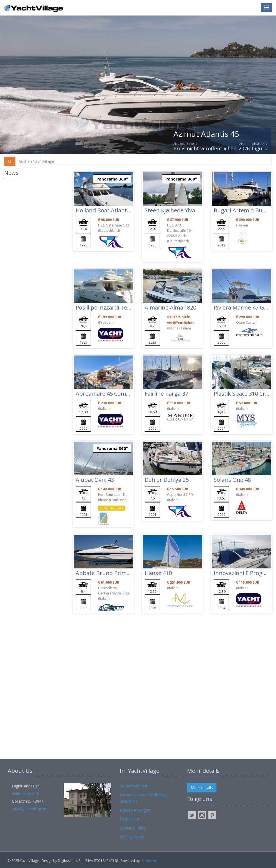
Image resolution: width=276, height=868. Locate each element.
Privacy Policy (132, 837)
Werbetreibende (134, 786)
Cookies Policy (133, 828)
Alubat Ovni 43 (95, 480)
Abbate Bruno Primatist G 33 (113, 573)
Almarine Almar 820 (170, 307)
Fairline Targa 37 (166, 394)
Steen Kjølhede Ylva (170, 210)
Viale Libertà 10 (26, 793)
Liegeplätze (130, 819)
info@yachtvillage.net (31, 809)
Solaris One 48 (232, 480)
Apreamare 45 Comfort (106, 394)
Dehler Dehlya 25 (167, 480)
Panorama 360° (112, 179)
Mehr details (202, 788)
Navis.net (149, 861)
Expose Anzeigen (135, 810)
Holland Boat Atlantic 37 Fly (111, 210)
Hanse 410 (158, 573)
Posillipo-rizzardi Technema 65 (116, 307)
